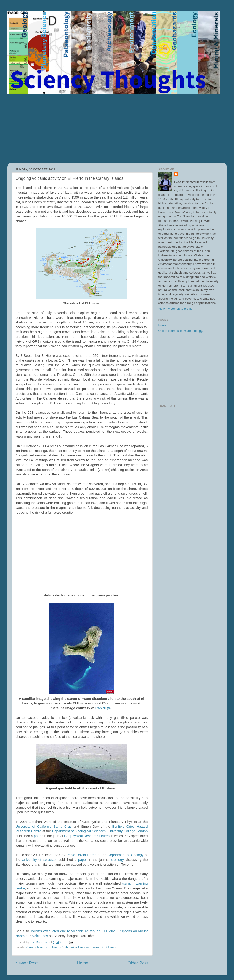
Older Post (138, 963)
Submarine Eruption (76, 947)
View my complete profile (175, 309)
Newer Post (27, 963)
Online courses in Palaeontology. (181, 331)
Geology (117, 860)
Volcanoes (40, 936)
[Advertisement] (117, 128)
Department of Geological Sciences (79, 831)
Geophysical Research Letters (87, 836)
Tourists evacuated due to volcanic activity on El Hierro (73, 931)
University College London (128, 831)
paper (38, 836)
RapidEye (103, 708)
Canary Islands (37, 947)
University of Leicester (39, 860)
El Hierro (55, 947)
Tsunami (97, 947)
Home (83, 963)
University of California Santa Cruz (44, 827)
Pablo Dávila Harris (81, 855)
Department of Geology (126, 855)
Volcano (110, 947)
